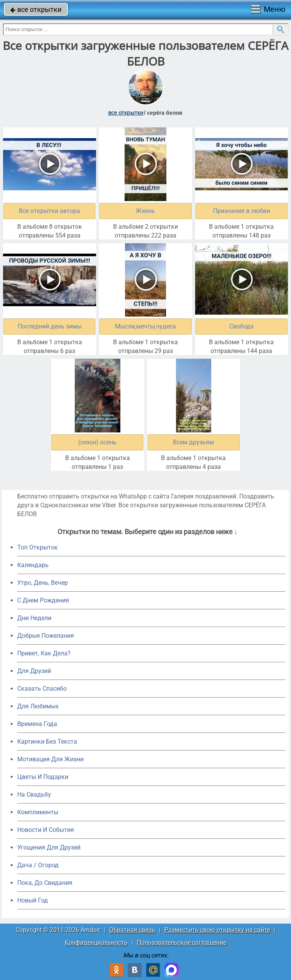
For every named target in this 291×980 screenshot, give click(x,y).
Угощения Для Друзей (49, 847)
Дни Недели (34, 618)
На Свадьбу (34, 794)
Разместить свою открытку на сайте (217, 930)
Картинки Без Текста (47, 742)
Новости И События (46, 830)
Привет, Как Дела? (44, 653)
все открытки (36, 9)
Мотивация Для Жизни (50, 759)
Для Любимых (38, 706)
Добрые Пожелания (46, 636)
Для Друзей (34, 671)
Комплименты (38, 812)
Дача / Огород (38, 865)
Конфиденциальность (96, 943)
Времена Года (37, 724)
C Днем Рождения (43, 600)
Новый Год (33, 900)
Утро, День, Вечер (43, 583)
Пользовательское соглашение (182, 943)
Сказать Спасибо (42, 689)
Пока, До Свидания (45, 883)
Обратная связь (132, 930)
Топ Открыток (38, 547)
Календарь (33, 565)
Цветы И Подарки (43, 777)
